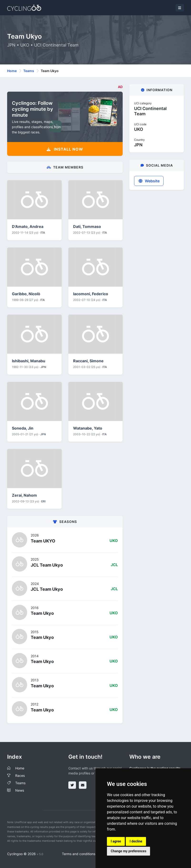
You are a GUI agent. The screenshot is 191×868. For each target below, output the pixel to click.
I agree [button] (116, 841)
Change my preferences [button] (128, 851)
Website (149, 181)
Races (20, 776)
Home (12, 71)
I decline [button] (136, 841)
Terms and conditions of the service (90, 854)
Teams (29, 71)
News (20, 790)
